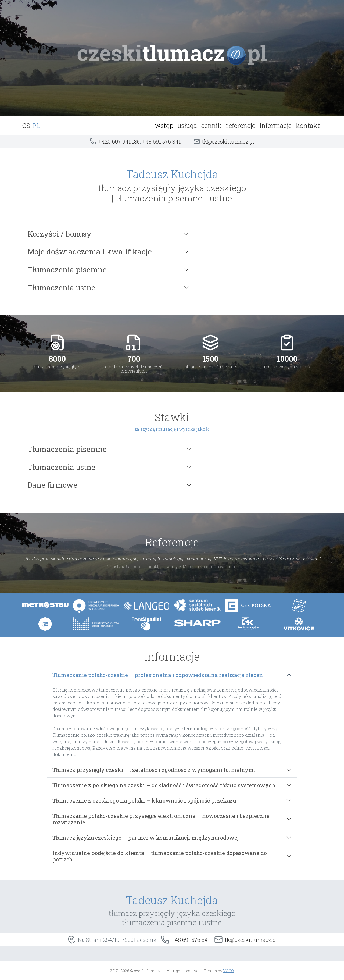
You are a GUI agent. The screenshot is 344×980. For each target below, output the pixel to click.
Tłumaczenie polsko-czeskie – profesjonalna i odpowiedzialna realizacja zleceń (158, 675)
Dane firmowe (52, 485)
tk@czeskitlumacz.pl (228, 141)
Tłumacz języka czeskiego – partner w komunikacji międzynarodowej (146, 838)
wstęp (164, 126)
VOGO (228, 971)
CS (26, 126)
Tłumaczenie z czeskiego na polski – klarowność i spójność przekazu (144, 800)
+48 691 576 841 (161, 141)
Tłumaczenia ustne (61, 288)
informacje (276, 126)
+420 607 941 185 (119, 141)
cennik (212, 126)
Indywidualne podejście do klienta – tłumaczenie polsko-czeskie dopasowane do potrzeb (160, 856)
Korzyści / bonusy (59, 234)
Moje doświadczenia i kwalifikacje (90, 252)
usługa (187, 126)
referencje (241, 126)
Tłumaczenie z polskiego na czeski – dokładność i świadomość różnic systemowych (164, 785)
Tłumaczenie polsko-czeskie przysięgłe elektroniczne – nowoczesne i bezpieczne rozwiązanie (161, 819)
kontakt (308, 126)
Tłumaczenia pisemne (67, 270)
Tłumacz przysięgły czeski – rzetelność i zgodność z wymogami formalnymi (154, 770)
